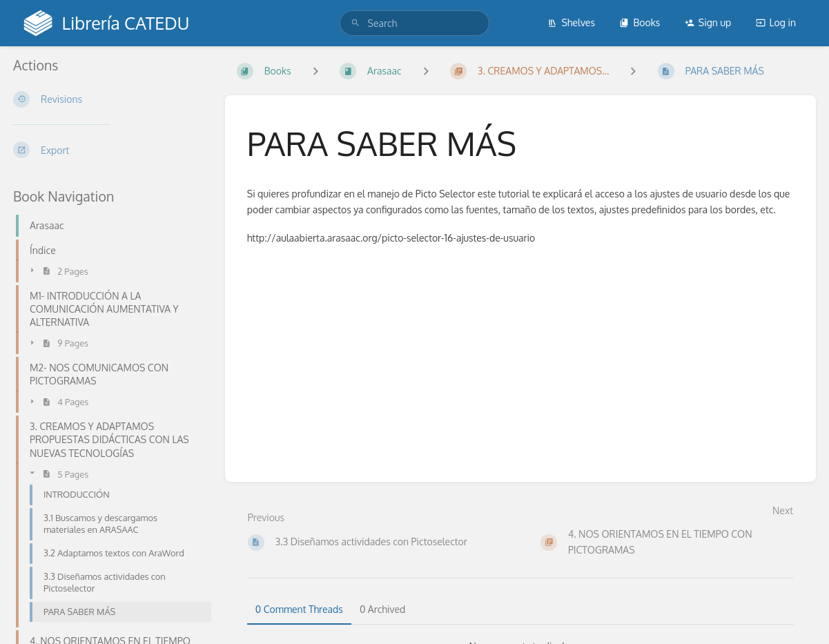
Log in (776, 22)
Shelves (571, 22)
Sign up (708, 22)
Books (640, 22)
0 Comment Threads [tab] (299, 609)
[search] (415, 23)
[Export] (108, 150)
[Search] (355, 23)
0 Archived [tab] (382, 609)
